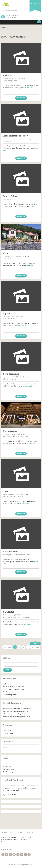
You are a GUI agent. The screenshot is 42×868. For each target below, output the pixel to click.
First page (7, 647)
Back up (35, 644)
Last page (35, 647)
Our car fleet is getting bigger (13, 689)
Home (3, 28)
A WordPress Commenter (12, 709)
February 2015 (8, 733)
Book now (21, 98)
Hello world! (7, 684)
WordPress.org (8, 772)
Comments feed (8, 769)
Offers (5, 747)
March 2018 (7, 731)
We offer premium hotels (12, 692)
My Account (35, 3)
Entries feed (7, 766)
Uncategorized (8, 750)
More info (30, 88)
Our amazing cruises (10, 695)
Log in (5, 764)
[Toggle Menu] (39, 22)
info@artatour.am (9, 842)
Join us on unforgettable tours (13, 687)
